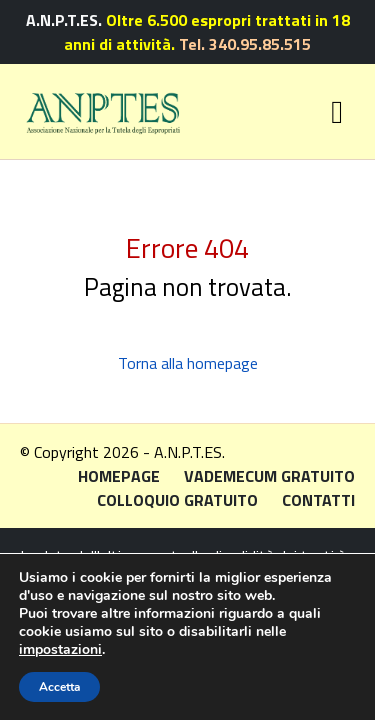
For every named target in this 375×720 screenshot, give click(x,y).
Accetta (59, 687)
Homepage (119, 476)
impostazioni (60, 650)
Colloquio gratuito (177, 500)
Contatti (318, 500)
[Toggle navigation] (337, 112)
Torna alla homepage (188, 363)
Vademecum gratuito (269, 476)
